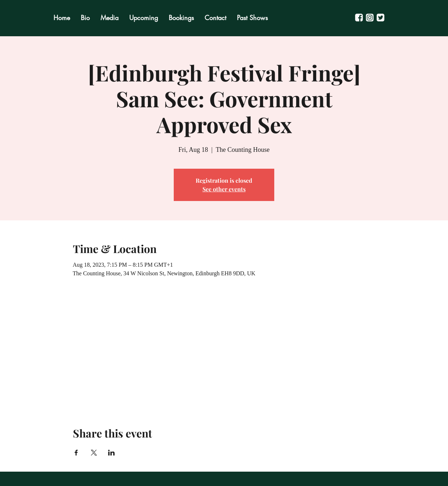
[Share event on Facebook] (76, 453)
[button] (252, 18)
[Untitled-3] (381, 18)
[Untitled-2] (359, 18)
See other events (224, 189)
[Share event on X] (94, 453)
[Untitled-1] (370, 18)
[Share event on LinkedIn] (111, 453)
